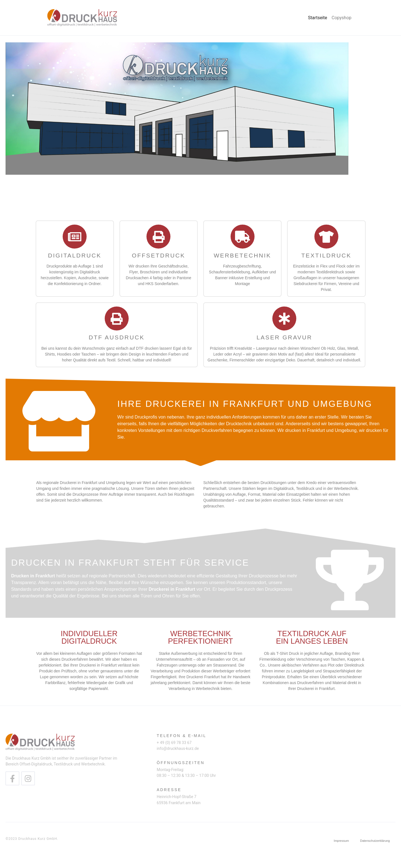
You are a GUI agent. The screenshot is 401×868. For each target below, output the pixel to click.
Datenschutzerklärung (375, 841)
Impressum (341, 841)
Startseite (318, 18)
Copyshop (342, 18)
